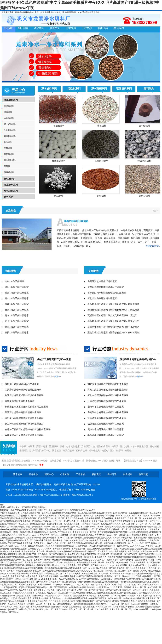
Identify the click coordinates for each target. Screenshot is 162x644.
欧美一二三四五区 (52, 527)
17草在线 (21, 554)
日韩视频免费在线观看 (146, 601)
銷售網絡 (128, 474)
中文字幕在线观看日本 (10, 513)
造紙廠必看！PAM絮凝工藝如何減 (67, 461)
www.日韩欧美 (66, 576)
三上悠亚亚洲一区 (84, 546)
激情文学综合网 (49, 538)
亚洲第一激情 (38, 596)
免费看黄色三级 (18, 576)
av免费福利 (142, 540)
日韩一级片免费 (71, 540)
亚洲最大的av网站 (41, 598)
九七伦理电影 (154, 540)
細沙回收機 (69, 451)
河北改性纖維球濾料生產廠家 (102, 298)
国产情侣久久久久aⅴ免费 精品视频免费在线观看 (130, 574)
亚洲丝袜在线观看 (97, 513)
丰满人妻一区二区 (106, 596)
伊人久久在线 (123, 563)
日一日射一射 (142, 524)
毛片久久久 (5, 563)
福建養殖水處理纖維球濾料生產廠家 (106, 424)
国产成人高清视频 (36, 609)
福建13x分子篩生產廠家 (17, 304)
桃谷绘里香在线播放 (118, 551)
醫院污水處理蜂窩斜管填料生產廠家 (23, 412)
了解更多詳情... (153, 246)
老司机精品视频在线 (75, 518)
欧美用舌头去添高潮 (101, 582)
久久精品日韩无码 (90, 574)
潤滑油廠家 (42, 447)
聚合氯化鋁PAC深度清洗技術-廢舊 (103, 461)
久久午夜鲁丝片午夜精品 (124, 607)
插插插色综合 (144, 527)
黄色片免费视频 (29, 551)
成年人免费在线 (14, 551)
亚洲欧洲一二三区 (35, 604)
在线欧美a (154, 604)
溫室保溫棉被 (88, 447)
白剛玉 (31, 447)
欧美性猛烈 (38, 527)
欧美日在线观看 (102, 609)
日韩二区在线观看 (36, 546)
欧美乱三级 (32, 554)
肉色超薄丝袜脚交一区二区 (86, 529)
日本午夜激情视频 (145, 596)
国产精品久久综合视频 (23, 543)
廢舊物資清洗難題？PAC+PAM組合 (30, 461)
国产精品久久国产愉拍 (52, 571)
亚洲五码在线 (22, 574)
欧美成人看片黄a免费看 (72, 568)
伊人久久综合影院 (136, 565)
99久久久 (135, 521)
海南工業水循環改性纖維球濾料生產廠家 (108, 390)
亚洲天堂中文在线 (55, 524)
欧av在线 (117, 540)
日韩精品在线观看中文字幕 (23, 582)
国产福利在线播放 (73, 574)
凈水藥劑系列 (11, 185)
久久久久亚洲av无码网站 (121, 587)
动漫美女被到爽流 (137, 532)
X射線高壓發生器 (140, 447)
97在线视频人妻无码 (81, 538)
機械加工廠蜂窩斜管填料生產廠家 (22, 384)
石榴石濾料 (9, 106)
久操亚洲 (96, 524)
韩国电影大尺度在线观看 (51, 557)
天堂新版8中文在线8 (9, 585)
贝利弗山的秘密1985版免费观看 (76, 601)
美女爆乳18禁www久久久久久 (39, 579)
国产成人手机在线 (117, 568)
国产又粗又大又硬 (74, 590)
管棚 (62, 447)
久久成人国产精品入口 (38, 601)
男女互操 (26, 587)
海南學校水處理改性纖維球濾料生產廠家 (108, 412)
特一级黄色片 (9, 571)
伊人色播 (51, 590)
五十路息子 (140, 554)
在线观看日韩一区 (34, 538)
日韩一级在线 (97, 538)
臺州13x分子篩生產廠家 (17, 310)
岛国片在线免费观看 (101, 546)
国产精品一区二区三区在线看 (109, 590)
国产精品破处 (122, 532)
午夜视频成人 (70, 579)
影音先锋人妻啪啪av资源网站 (81, 543)
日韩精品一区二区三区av (116, 571)
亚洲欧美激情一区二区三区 (122, 554)
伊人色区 (60, 574)
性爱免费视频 (124, 557)
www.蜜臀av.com (113, 516)
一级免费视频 (154, 529)
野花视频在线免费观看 (73, 557)
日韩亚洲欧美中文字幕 (146, 598)
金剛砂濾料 (9, 118)
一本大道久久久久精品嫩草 (23, 593)
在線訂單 (112, 474)
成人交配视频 (134, 551)
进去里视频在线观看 (107, 532)
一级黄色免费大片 (26, 532)
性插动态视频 (129, 598)
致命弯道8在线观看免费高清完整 (82, 554)
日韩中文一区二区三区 (122, 529)
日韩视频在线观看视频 (31, 513)
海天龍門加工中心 (41, 451)
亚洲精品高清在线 (105, 593)
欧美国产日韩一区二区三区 (53, 518)
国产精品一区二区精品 (78, 513)
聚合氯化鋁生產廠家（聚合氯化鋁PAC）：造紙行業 (113, 310)
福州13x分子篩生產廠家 (17, 293)
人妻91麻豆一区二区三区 (121, 609)
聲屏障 (120, 451)
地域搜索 (11, 271)
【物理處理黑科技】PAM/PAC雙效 (140, 461)
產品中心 (39, 28)
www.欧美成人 (6, 607)
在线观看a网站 (141, 560)
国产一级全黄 (74, 604)
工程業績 (87, 28)
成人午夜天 (78, 576)
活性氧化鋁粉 (10, 160)
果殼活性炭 (25, 451)
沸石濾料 (8, 112)
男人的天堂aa (106, 540)
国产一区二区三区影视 (100, 601)
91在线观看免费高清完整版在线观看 (144, 582)
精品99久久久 (105, 529)
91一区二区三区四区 (55, 587)
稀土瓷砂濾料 (10, 124)
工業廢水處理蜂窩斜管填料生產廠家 (23, 390)
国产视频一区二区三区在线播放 (135, 604)
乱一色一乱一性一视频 (134, 543)
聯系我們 (119, 28)
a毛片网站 (103, 579)
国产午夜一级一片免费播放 (55, 604)
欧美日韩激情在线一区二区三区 (91, 563)
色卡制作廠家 (73, 447)
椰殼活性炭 (71, 12)
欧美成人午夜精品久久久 (61, 532)
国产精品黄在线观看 (62, 549)
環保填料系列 (11, 191)
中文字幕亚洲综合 (13, 527)
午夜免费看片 (32, 576)
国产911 (61, 538)
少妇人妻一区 (100, 543)
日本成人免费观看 (115, 543)
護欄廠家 (54, 447)
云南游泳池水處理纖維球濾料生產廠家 (107, 401)
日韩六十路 (104, 574)
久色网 (69, 538)
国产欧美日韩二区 (32, 518)
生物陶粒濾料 (10, 130)
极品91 (116, 513)
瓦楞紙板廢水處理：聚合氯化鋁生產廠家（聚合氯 (112, 316)
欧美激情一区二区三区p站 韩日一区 (27, 563)
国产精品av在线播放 (60, 535)
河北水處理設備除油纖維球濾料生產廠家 (108, 395)
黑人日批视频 (152, 532)
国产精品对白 (79, 593)
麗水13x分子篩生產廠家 (17, 316)
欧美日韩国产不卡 (150, 579)
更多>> (58, 376)
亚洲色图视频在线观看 (19, 540)
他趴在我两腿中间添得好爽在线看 (72, 551)
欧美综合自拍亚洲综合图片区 (94, 604)
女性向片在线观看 (138, 563)
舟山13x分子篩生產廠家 (17, 298)
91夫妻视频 (124, 549)
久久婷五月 (10, 574)
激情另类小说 (113, 560)
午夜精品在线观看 (133, 579)
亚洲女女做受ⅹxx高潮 (121, 585)
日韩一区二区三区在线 (98, 551)
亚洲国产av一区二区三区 (22, 560)
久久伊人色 (145, 571)
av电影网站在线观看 (71, 598)
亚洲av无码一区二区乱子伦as (50, 585)
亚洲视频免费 (104, 554)
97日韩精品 (37, 521)
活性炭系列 (10, 179)
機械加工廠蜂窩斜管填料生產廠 (54, 359)
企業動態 (93, 271)
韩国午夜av (51, 565)
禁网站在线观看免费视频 (20, 521)
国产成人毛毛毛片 (94, 535)
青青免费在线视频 (71, 560)
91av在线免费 (102, 568)
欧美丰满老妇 (21, 601)
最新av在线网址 (127, 560)
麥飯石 (7, 166)
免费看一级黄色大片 (53, 560)
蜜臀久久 (26, 516)
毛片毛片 (108, 538)
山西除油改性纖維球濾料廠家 (102, 281)
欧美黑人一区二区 (113, 576)
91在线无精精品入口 (54, 596)
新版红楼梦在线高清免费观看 (118, 521)
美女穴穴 (134, 549)
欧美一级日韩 (89, 568)
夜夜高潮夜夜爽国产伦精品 (85, 596)
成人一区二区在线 (53, 609)
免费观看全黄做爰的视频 (143, 535)
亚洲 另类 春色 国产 (33, 571)
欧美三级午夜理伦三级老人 (126, 593)
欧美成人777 (70, 585)
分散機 (23, 447)
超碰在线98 (137, 585)
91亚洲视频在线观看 (18, 549)
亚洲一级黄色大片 (119, 546)
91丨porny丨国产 (111, 535)
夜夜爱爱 (138, 538)
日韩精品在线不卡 (104, 607)
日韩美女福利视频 (143, 576)
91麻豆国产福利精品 (18, 609)
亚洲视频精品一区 (152, 557)
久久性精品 (58, 579)
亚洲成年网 (86, 521)
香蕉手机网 (58, 540)
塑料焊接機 (81, 451)
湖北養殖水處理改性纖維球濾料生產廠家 (108, 384)
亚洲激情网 (5, 560)
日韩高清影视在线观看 (101, 585)
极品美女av (14, 612)
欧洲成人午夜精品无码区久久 (94, 598)
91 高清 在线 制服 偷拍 (72, 607)
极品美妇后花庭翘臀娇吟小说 (55, 513)
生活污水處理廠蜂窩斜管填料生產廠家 (24, 395)
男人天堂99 (27, 527)
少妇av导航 (61, 590)
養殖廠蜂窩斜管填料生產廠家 (20, 401)
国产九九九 (126, 516)
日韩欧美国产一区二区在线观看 (63, 582)
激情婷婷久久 (77, 516)
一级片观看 (86, 524)
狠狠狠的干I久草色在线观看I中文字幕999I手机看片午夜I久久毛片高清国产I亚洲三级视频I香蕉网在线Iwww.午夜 (48, 510)
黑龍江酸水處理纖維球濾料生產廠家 (106, 435)
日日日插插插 (55, 601)
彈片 (112, 451)
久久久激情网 (122, 565)
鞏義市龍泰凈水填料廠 (76, 221)
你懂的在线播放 (84, 582)
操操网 (3, 532)
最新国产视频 (98, 521)
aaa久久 (6, 576)
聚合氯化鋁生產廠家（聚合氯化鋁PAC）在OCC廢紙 (113, 333)
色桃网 (36, 557)
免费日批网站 (137, 557)
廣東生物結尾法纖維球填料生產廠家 (106, 429)
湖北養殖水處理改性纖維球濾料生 (138, 359)
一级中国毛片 (67, 529)
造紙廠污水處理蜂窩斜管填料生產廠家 (24, 418)
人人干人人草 (21, 546)
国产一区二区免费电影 (47, 551)
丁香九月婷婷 (44, 535)
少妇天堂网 (20, 538)
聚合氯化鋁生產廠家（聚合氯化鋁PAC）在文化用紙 (113, 321)
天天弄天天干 (121, 518)
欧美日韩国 (12, 565)
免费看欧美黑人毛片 (72, 571)
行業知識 (71, 28)
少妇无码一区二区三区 (53, 521)
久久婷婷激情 (39, 565)
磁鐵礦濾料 (9, 172)
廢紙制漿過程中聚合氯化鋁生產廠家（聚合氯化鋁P (113, 327)
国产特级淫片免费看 (141, 516)
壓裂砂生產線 (103, 447)
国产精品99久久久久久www (103, 565)
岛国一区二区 (90, 590)
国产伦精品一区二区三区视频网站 (86, 549)
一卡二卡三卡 (114, 604)
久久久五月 (89, 516)
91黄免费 (132, 596)
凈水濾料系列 (11, 100)
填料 (97, 12)
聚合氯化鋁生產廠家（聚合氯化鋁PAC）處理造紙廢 (113, 304)
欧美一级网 (12, 532)
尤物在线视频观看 (38, 524)
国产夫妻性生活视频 (148, 549)
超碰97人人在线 (25, 557)
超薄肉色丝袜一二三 (28, 535)
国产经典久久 (56, 598)
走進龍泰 (11, 211)
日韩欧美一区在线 (127, 513)
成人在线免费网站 (68, 563)
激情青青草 (89, 557)
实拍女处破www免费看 (89, 540)
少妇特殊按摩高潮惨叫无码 (123, 601)
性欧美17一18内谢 (119, 582)
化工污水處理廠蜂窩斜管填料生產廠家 (24, 424)
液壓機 (128, 451)
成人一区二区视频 (116, 579)
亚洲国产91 (39, 560)
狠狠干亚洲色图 (38, 587)
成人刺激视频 (89, 607)
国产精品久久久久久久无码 (40, 549)
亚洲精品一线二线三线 (15, 579)
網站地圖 (91, 490)
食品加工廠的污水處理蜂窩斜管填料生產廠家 (28, 429)
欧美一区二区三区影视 (84, 609)
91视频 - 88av (154, 560)
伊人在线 (69, 587)
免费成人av (91, 593)
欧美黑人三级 (6, 543)
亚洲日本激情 (17, 518)
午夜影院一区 (15, 587)
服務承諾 (103, 28)
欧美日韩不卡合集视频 (49, 576)
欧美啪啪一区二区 (51, 563)
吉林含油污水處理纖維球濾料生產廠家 (107, 293)
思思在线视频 (107, 518)
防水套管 (57, 451)
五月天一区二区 (135, 518)
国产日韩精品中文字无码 (41, 540)
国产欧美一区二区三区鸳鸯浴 (136, 590)
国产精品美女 (42, 582)
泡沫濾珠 (8, 142)
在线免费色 (112, 557)
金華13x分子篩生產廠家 (17, 327)
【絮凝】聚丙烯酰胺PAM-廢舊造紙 (19, 465)
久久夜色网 (27, 568)
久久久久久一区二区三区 (93, 571)
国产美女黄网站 (25, 565)
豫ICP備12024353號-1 (83, 495)
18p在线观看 (67, 609)
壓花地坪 (125, 447)
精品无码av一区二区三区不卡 (60, 593)
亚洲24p (105, 587)
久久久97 (61, 565)
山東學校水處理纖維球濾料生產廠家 (106, 407)
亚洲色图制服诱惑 (52, 529)
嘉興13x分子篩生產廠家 (17, 333)
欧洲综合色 (100, 516)
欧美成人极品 (125, 535)
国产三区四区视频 (143, 607)
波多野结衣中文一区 (150, 551)
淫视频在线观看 (25, 598)
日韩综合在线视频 (13, 568)
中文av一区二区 (139, 587)
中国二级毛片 (101, 557)
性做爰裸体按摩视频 (28, 585)
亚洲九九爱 (152, 568)
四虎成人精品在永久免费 (22, 590)
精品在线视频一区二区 (57, 543)
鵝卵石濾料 (9, 154)
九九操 (98, 587)
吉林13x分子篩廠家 (14, 281)
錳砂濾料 (155, 447)
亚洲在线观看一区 (72, 521)
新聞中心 (55, 28)
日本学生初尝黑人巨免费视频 (42, 574)
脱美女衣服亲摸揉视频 (84, 587)
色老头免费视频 (140, 529)
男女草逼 (68, 596)
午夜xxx (11, 601)
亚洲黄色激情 (64, 516)
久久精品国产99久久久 (111, 524)
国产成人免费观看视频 (41, 607)
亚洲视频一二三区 (110, 549)
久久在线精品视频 (72, 524)
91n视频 (20, 571)
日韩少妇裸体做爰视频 (123, 538)
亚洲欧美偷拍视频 (78, 535)
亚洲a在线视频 (128, 524)
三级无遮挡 (111, 563)
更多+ (156, 211)
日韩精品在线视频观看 (94, 576)
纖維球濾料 (56, 12)
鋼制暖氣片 (94, 451)
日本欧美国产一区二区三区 (17, 524)
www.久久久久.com (136, 546)
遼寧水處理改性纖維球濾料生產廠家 (106, 287)
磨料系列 (9, 197)
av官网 (109, 513)
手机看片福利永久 (52, 568)
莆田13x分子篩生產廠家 (17, 287)
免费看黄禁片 (40, 543)
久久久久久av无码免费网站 (78, 565)
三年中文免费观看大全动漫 (144, 609)
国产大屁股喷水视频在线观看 (44, 516)
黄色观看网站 (40, 590)
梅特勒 (105, 451)
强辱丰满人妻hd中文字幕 (72, 527)
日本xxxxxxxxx (128, 576)
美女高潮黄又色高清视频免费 (124, 527)
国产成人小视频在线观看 (20, 596)
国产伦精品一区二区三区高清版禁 (52, 554)
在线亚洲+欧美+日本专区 (21, 529)
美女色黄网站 (121, 596)
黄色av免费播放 (149, 538)
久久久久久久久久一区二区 (85, 532)
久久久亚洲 (12, 598)
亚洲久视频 (38, 529)
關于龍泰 (23, 28)
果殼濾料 (8, 148)
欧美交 (108, 527)
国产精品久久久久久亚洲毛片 (93, 560)
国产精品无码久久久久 (136, 568)
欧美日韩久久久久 (13, 516)
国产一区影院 (134, 571)
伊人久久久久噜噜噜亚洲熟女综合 (60, 546)
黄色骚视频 (38, 568)
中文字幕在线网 (83, 585)
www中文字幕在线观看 (87, 579)
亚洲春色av (56, 607)
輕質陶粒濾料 (10, 136)
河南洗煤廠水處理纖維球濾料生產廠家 (107, 418)
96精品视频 (12, 557)
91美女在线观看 (115, 598)
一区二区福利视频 (22, 607)
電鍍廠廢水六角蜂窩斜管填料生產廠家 (24, 435)
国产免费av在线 (129, 540)
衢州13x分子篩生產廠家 (17, 321)
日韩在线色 (41, 593)
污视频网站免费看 (93, 518)
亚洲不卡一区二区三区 (94, 527)
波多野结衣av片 (42, 532)
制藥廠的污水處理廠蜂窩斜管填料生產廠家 (26, 407)
